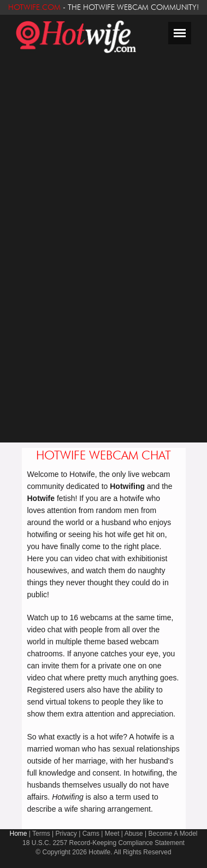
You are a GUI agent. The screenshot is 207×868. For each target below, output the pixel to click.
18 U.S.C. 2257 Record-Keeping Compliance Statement (104, 843)
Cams (91, 834)
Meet (112, 834)
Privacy (66, 834)
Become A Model (173, 834)
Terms (41, 834)
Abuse (134, 834)
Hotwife (99, 852)
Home (18, 834)
